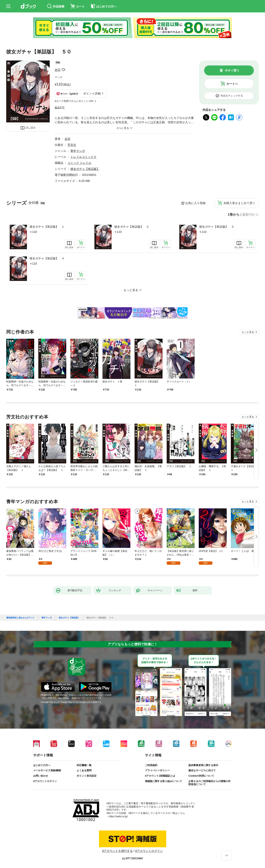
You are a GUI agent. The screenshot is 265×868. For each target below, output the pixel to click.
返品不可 (60, 108)
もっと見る (248, 332)
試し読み (31, 128)
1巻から (234, 215)
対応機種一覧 (84, 765)
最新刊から (251, 215)
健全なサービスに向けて (202, 770)
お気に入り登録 (195, 203)
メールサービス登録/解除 (47, 770)
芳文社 (72, 145)
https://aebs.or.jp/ (118, 816)
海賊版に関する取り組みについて (164, 781)
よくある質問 (84, 770)
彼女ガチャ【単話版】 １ (47, 227)
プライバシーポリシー (157, 770)
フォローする (63, 70)
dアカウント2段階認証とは (160, 776)
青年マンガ (78, 151)
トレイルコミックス (83, 157)
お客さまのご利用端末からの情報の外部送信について (210, 783)
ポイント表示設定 (87, 776)
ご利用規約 (151, 765)
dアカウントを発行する (117, 851)
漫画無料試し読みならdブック (20, 618)
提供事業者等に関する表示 (203, 765)
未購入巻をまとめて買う (239, 203)
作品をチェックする (232, 96)
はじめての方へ (42, 765)
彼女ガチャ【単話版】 (85, 169)
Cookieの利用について (201, 776)
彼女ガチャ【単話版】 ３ (217, 227)
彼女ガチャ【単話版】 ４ (47, 258)
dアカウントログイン (45, 781)
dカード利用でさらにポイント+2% (74, 101)
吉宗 (58, 70)
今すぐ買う (232, 70)
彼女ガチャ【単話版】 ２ (132, 227)
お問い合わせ (41, 776)
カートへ (232, 84)
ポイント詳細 (92, 93)
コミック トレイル (79, 163)
